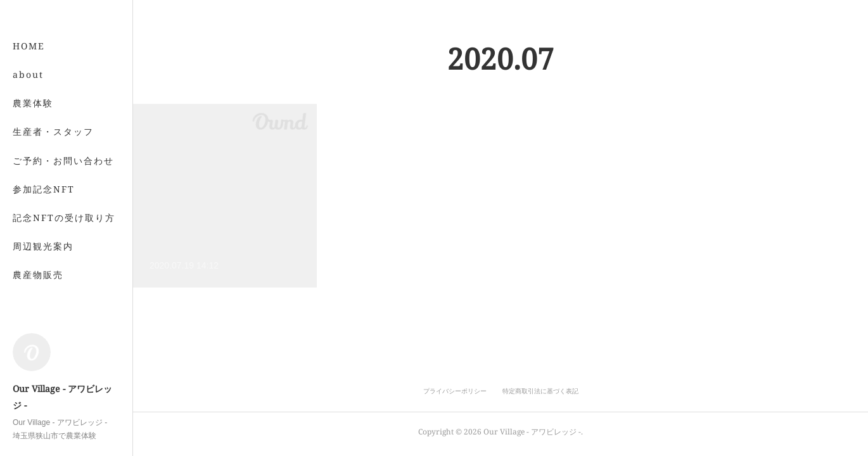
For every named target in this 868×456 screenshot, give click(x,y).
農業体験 (33, 103)
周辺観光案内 (43, 246)
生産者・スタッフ (53, 131)
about (28, 74)
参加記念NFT (44, 189)
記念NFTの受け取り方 (64, 218)
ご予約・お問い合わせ (63, 161)
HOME (29, 46)
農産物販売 (38, 275)
